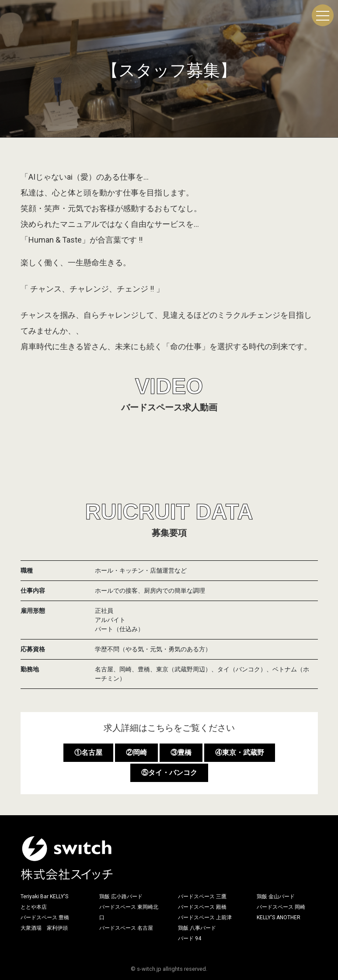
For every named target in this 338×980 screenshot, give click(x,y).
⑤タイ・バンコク (169, 773)
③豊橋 (181, 752)
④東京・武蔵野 (240, 752)
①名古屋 (88, 752)
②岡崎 (136, 752)
